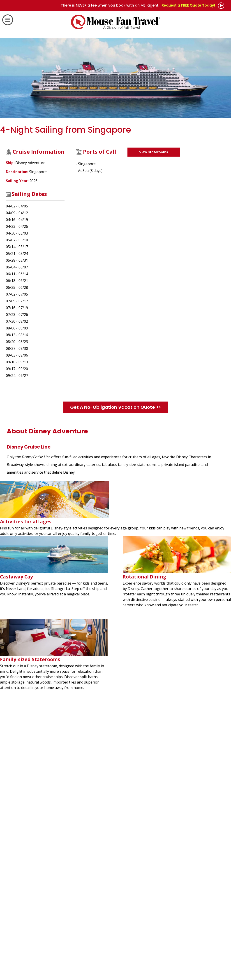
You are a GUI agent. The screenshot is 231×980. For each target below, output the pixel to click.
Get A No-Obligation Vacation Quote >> (116, 407)
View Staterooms (154, 152)
